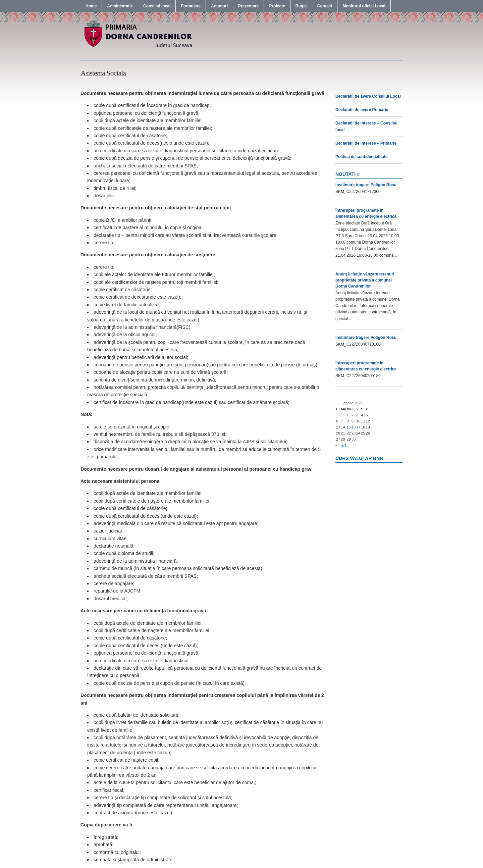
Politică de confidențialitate (361, 157)
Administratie (120, 6)
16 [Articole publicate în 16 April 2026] (354, 427)
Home (91, 6)
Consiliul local (157, 6)
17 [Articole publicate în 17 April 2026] (358, 427)
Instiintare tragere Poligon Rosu (366, 185)
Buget (301, 6)
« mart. (341, 445)
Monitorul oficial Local (364, 6)
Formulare (191, 6)
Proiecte (277, 6)
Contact (325, 6)
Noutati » (347, 174)
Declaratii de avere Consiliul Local (368, 96)
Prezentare (248, 6)
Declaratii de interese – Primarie (366, 143)
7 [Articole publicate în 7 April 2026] (342, 421)
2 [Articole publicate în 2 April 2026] (353, 415)
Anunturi (219, 6)
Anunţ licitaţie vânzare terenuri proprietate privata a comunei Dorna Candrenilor (365, 280)
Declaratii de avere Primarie (362, 110)
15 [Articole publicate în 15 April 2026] (349, 427)
